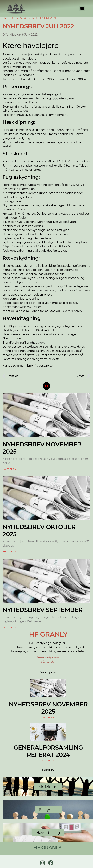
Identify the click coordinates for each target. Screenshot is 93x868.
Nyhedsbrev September (43, 610)
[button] (46, 386)
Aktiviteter (48, 787)
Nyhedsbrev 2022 (16, 18)
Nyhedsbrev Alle (46, 18)
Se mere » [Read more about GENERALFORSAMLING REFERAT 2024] (48, 760)
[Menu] (82, 8)
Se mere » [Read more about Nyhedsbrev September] (9, 627)
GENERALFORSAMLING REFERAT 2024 (48, 751)
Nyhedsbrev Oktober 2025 (39, 531)
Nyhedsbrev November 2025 (42, 448)
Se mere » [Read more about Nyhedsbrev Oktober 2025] (9, 551)
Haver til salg (48, 833)
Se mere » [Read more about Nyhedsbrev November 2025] (9, 469)
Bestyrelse (48, 810)
